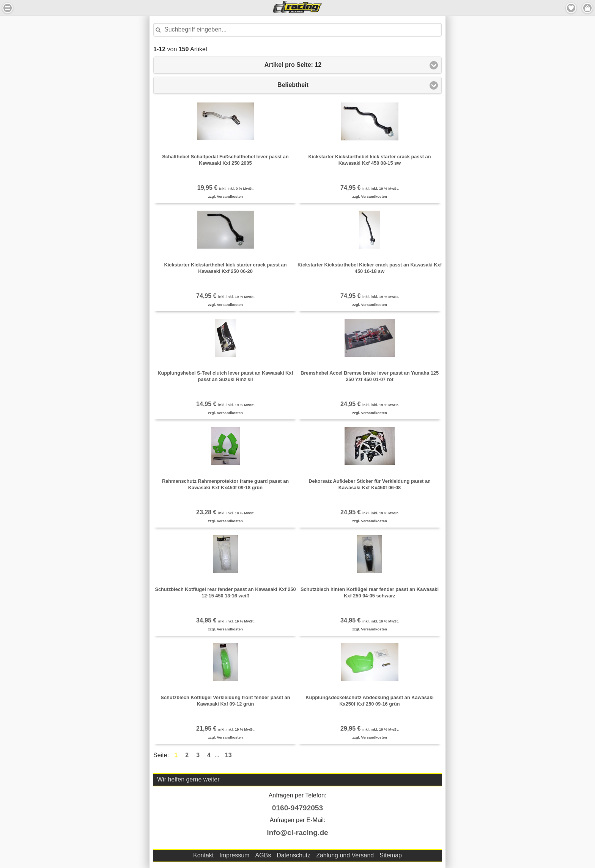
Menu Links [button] (8, 8)
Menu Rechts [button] (587, 8)
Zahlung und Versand (345, 855)
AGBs (263, 855)
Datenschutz (294, 855)
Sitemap (391, 855)
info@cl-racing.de (297, 833)
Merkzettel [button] (571, 8)
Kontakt (203, 855)
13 (228, 755)
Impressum (234, 855)
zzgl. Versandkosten (225, 196)
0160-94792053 (297, 808)
